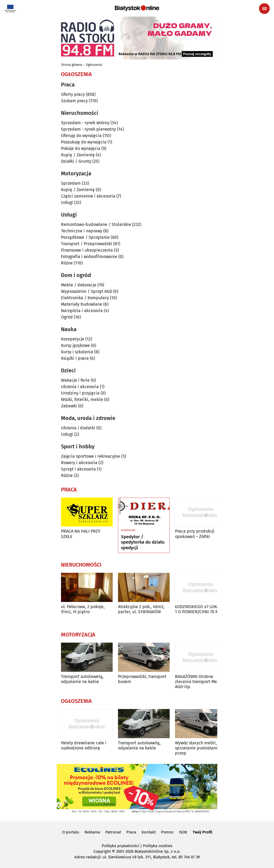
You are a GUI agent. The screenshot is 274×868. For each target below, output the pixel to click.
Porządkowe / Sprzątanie (85, 237)
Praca (131, 832)
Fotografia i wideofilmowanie (89, 257)
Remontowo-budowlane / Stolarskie (96, 224)
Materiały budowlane (82, 304)
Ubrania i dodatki (78, 428)
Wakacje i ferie (75, 380)
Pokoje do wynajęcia (81, 148)
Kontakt (149, 832)
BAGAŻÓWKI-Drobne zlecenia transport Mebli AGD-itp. (199, 682)
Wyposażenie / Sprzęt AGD (87, 291)
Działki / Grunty (76, 161)
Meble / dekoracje (79, 285)
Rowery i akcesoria (79, 463)
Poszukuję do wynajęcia (84, 142)
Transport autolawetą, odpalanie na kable (82, 679)
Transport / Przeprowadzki (87, 244)
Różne (67, 263)
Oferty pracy (73, 94)
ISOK (183, 832)
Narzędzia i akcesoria (82, 311)
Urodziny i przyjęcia (80, 393)
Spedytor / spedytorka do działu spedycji (143, 542)
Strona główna (72, 65)
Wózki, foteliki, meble (82, 399)
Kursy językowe (75, 345)
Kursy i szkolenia (77, 352)
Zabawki (69, 406)
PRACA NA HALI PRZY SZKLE (81, 534)
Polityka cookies (158, 846)
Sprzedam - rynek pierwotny (88, 129)
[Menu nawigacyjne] (264, 9)
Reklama (92, 832)
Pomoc (167, 832)
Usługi (67, 202)
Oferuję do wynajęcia (81, 136)
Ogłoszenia (94, 65)
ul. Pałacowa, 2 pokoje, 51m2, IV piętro (83, 609)
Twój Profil (202, 832)
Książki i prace (75, 358)
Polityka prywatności (120, 846)
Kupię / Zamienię (78, 155)
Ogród (67, 317)
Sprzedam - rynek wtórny (85, 123)
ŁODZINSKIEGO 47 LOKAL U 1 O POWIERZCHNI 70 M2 (200, 609)
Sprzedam (71, 183)
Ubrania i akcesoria (80, 387)
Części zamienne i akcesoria (88, 196)
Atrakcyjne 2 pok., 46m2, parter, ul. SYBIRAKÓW (141, 609)
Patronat (113, 832)
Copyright (102, 851)
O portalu (71, 832)
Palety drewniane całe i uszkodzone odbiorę (84, 745)
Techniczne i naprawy (82, 231)
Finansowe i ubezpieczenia (87, 250)
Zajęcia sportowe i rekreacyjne (91, 456)
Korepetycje (73, 339)
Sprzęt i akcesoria (78, 469)
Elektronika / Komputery (85, 298)
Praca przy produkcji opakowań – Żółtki (195, 534)
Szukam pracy (74, 101)
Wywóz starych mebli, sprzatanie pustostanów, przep (199, 748)
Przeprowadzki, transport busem (142, 679)
